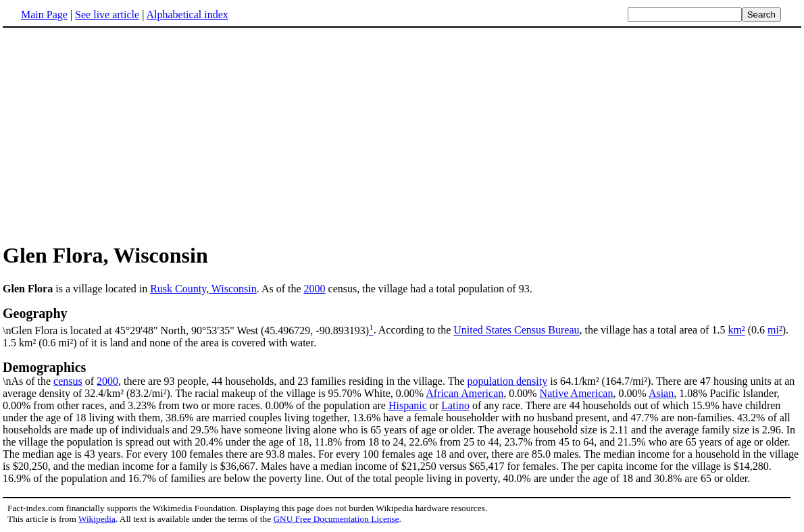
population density (508, 381)
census (68, 381)
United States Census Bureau (516, 330)
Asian (661, 393)
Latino (455, 405)
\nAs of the (402, 373)
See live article (107, 15)
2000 (315, 289)
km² (736, 330)
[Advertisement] (402, 134)
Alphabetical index (187, 15)
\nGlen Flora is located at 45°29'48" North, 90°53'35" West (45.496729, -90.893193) (402, 321)
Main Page (44, 15)
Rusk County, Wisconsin (203, 289)
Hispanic (408, 405)
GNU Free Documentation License (336, 519)
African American (464, 393)
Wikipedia (97, 519)
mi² (775, 330)
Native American (577, 393)
